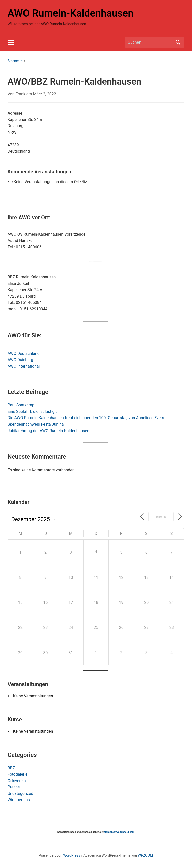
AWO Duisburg (21, 360)
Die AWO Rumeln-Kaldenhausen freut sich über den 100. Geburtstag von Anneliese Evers (86, 418)
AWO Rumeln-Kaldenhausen (71, 13)
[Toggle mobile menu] (11, 43)
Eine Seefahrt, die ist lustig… (32, 412)
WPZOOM (146, 855)
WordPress (72, 855)
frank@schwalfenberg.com (119, 832)
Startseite (15, 61)
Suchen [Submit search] (178, 42)
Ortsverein (17, 781)
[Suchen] (150, 42)
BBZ (11, 768)
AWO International (24, 366)
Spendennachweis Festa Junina (36, 424)
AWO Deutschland (24, 353)
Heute (161, 517)
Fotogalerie (18, 774)
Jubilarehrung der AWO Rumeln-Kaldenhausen (49, 431)
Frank (20, 94)
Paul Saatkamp (21, 405)
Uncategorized (21, 794)
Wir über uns (19, 800)
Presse (14, 787)
